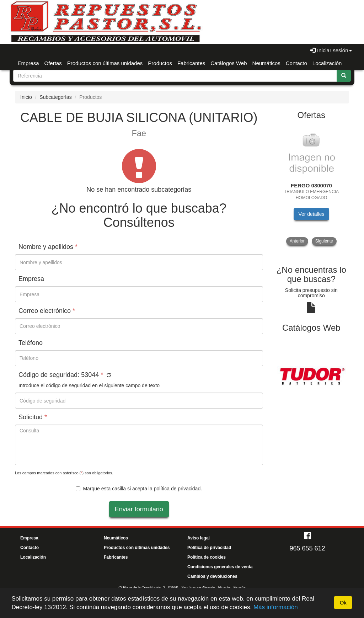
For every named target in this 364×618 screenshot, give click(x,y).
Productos (160, 63)
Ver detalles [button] (311, 214)
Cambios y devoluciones (212, 576)
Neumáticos (266, 63)
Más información (276, 607)
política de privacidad (177, 489)
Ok (343, 603)
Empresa (28, 63)
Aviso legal (199, 538)
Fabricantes (191, 63)
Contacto (296, 63)
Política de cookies (207, 557)
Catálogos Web (229, 63)
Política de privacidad (209, 548)
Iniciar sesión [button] (331, 50)
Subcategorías (55, 97)
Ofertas (53, 63)
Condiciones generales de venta (220, 567)
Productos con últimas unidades (105, 63)
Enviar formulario (139, 509)
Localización (327, 63)
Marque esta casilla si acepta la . (139, 489)
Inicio (26, 97)
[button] (108, 375)
